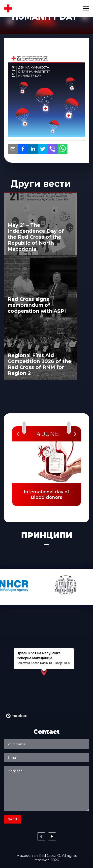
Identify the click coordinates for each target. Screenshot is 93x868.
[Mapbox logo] (16, 716)
